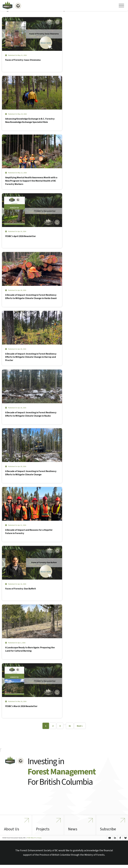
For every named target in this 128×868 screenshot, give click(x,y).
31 (70, 726)
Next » (80, 726)
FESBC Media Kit (32, 841)
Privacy (39, 841)
